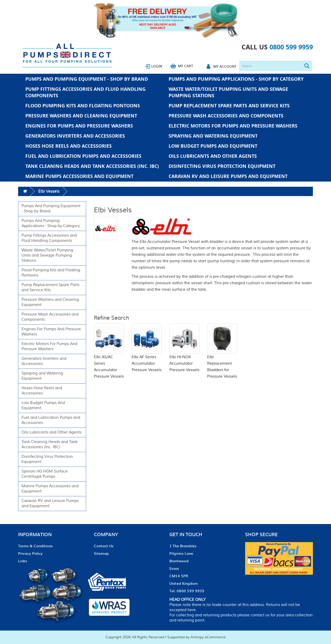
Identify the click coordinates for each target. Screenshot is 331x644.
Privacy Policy (30, 553)
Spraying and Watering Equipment (213, 136)
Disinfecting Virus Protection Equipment (222, 166)
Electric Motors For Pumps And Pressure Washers (233, 126)
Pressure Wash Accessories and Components (226, 116)
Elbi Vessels (49, 191)
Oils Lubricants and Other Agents (213, 156)
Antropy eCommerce (208, 637)
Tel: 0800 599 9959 (187, 591)
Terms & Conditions (35, 546)
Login (157, 66)
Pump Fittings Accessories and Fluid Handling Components (85, 92)
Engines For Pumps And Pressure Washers (79, 126)
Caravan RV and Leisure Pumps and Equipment (228, 176)
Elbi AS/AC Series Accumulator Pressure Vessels (109, 357)
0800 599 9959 (291, 47)
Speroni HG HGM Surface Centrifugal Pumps (45, 474)
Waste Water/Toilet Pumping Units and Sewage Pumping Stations (228, 92)
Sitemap (101, 553)
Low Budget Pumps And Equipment (213, 146)
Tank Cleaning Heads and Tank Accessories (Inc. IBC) (92, 166)
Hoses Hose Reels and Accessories (69, 146)
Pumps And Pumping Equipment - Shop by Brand (87, 79)
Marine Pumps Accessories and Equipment (79, 176)
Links (23, 561)
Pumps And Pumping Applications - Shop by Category (236, 79)
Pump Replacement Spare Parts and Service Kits (229, 106)
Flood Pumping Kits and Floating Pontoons (83, 106)
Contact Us (104, 546)
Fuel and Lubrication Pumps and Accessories (83, 156)
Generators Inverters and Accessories (75, 136)
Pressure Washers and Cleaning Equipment (81, 116)
